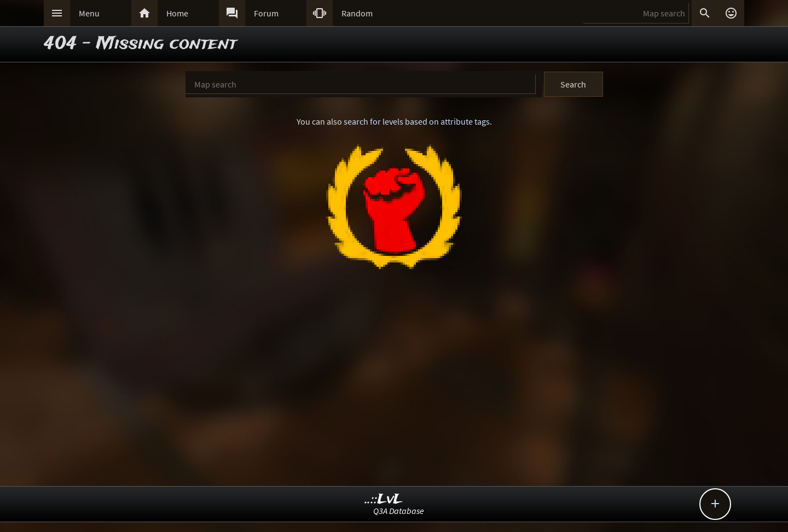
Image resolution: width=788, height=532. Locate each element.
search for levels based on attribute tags (417, 121)
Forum (266, 13)
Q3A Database (399, 511)
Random (357, 13)
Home (177, 13)
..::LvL (384, 499)
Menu (89, 13)
